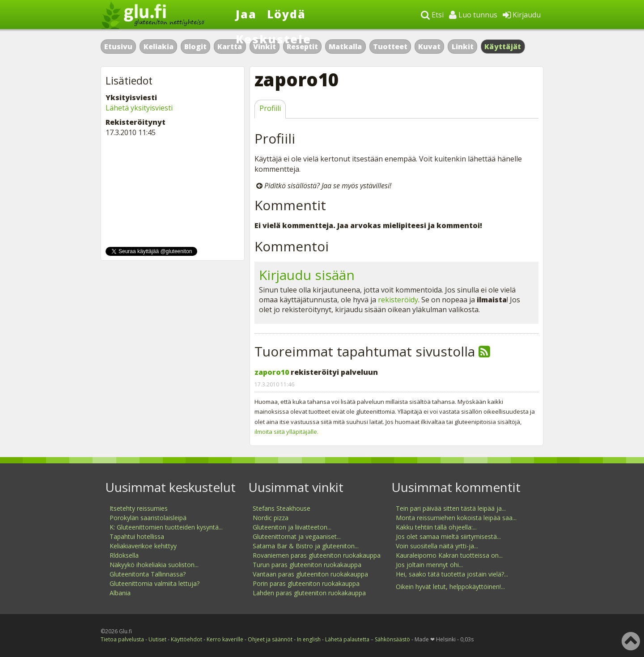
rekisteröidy (398, 300)
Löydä (286, 14)
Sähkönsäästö (392, 639)
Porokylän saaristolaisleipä (148, 518)
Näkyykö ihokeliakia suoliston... (154, 565)
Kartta (230, 47)
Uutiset (157, 639)
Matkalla (345, 47)
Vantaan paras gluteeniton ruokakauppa (310, 574)
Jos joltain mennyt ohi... (429, 565)
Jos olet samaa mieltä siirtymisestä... (448, 536)
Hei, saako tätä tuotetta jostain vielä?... (452, 574)
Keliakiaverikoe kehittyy (143, 546)
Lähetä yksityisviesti (139, 108)
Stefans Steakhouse (282, 508)
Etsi (432, 15)
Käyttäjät (503, 47)
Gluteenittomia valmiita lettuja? (155, 583)
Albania (120, 593)
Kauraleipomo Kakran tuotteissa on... (449, 555)
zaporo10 (272, 372)
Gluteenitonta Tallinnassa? (148, 574)
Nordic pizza (271, 518)
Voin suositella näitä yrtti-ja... (437, 546)
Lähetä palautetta (347, 639)
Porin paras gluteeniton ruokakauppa (306, 583)
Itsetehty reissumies (139, 508)
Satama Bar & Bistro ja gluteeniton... (306, 546)
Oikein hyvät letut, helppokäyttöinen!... (450, 587)
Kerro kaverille (225, 639)
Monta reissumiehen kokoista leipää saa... (456, 518)
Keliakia (159, 47)
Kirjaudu (522, 15)
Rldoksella (124, 555)
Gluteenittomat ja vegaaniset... (297, 536)
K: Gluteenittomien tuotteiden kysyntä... (166, 527)
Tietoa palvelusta (122, 639)
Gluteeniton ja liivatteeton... (292, 527)
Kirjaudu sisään (307, 275)
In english (309, 639)
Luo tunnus (473, 15)
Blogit (195, 47)
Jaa (246, 14)
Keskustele (273, 39)
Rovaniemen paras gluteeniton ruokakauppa (317, 555)
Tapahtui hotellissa (137, 536)
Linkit (463, 47)
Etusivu (118, 47)
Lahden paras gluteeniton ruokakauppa (309, 593)
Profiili (270, 108)
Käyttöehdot (186, 639)
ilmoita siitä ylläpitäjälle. (286, 432)
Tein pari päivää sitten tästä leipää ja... (451, 508)
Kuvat (429, 47)
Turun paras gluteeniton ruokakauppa (307, 565)
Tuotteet (390, 47)
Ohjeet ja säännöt (270, 639)
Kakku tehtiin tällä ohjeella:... (436, 527)
